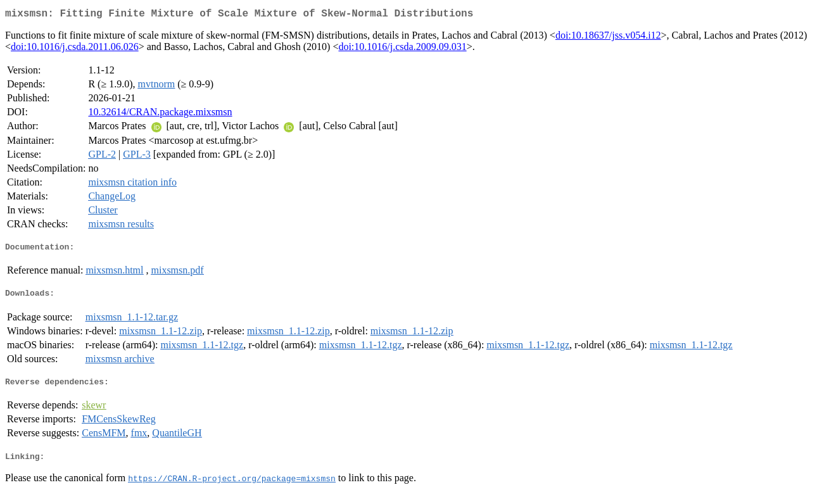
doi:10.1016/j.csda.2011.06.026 (75, 49)
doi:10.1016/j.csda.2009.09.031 (402, 49)
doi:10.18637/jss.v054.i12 (608, 38)
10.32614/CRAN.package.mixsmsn (160, 114)
